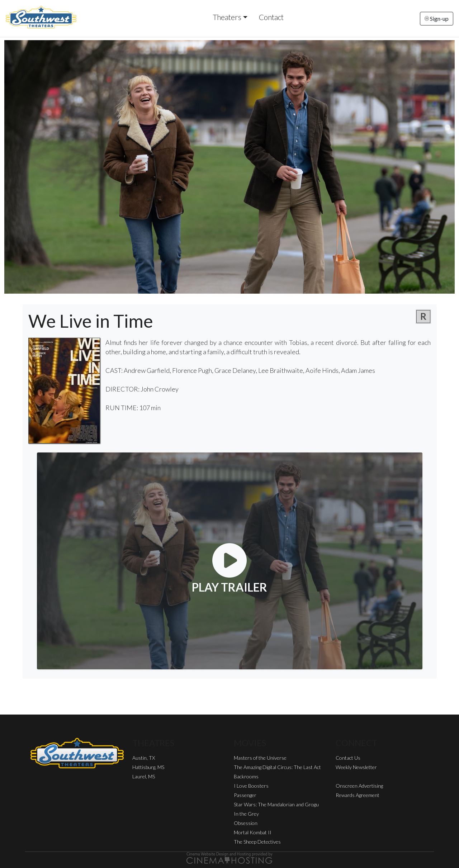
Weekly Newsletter (356, 767)
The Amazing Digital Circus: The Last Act (277, 767)
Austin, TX (144, 758)
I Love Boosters (251, 786)
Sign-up (437, 18)
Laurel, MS (144, 776)
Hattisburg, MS (148, 767)
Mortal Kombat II (253, 832)
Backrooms (246, 776)
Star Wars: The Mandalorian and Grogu (276, 804)
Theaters (227, 17)
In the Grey (246, 814)
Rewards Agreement (358, 795)
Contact (271, 17)
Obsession (246, 823)
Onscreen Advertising (359, 786)
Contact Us (348, 758)
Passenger (245, 795)
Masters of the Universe (260, 758)
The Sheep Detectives (257, 842)
